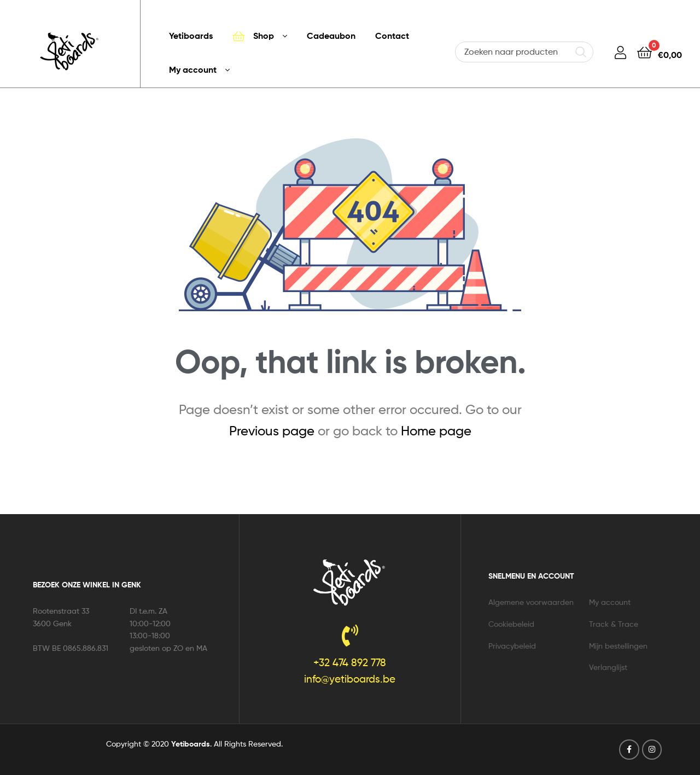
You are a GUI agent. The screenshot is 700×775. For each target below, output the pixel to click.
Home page (436, 431)
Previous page (272, 431)
